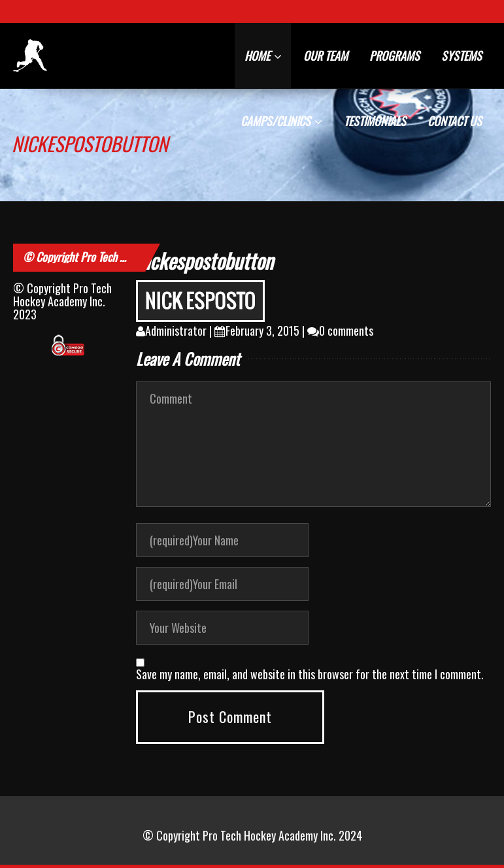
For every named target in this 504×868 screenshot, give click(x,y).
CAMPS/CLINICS (281, 121)
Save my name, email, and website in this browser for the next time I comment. (310, 674)
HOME (263, 56)
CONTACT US (455, 121)
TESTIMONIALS (375, 121)
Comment (313, 444)
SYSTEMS (462, 56)
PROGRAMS (395, 56)
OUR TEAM (326, 56)
